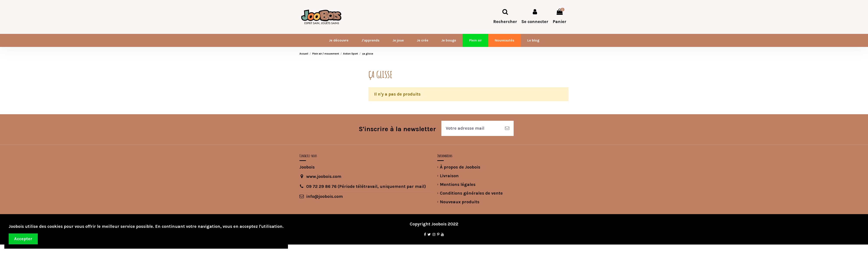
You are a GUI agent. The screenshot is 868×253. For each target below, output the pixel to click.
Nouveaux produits (460, 202)
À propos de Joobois (460, 167)
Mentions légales (458, 184)
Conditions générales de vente (471, 193)
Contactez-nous (308, 156)
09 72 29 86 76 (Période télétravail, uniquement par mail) (366, 186)
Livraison (449, 176)
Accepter (23, 239)
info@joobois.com (325, 196)
